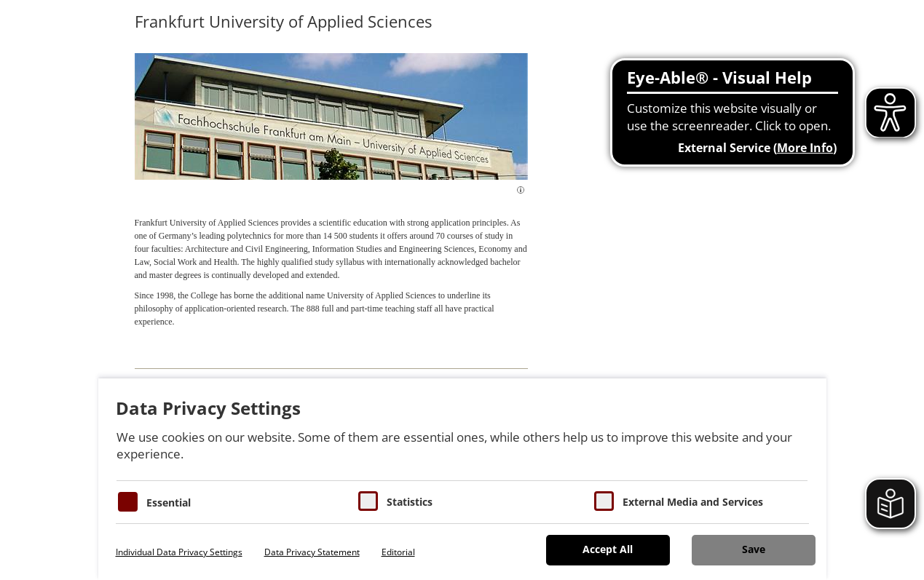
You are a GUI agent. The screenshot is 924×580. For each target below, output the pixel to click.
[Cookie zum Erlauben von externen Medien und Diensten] (604, 501)
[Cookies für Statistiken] (368, 501)
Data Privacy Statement (312, 552)
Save (754, 549)
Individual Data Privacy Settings (179, 552)
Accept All (608, 549)
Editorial (398, 552)
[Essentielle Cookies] (128, 502)
